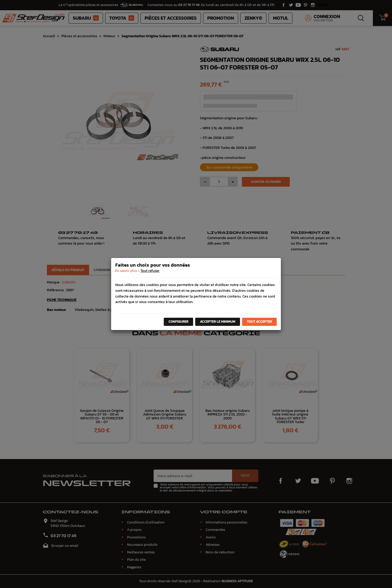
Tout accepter (259, 322)
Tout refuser (150, 271)
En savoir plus (126, 271)
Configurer (178, 322)
